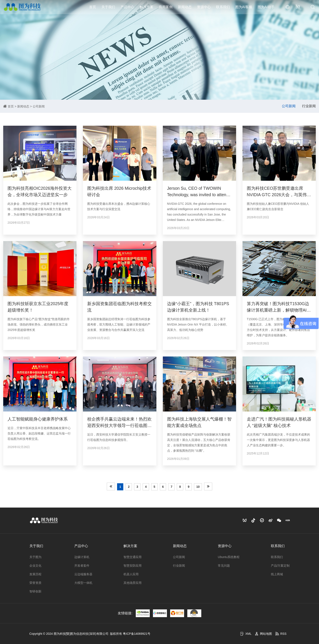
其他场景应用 (133, 583)
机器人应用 (131, 574)
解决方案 (147, 7)
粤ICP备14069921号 (137, 634)
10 (198, 487)
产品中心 (127, 7)
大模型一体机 (83, 583)
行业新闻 (309, 106)
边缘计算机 (82, 557)
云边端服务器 (83, 574)
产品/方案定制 (280, 566)
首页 (93, 7)
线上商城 (277, 574)
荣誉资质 (35, 583)
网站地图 (263, 634)
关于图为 (35, 557)
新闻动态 (185, 7)
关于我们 (108, 7)
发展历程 (35, 574)
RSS (281, 634)
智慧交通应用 (133, 557)
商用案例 (166, 7)
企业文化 (35, 566)
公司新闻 (39, 106)
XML (246, 634)
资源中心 (204, 7)
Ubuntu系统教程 (229, 557)
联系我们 (223, 7)
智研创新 (35, 591)
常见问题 (224, 566)
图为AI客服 (244, 7)
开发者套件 (82, 566)
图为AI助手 (266, 7)
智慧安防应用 (133, 566)
